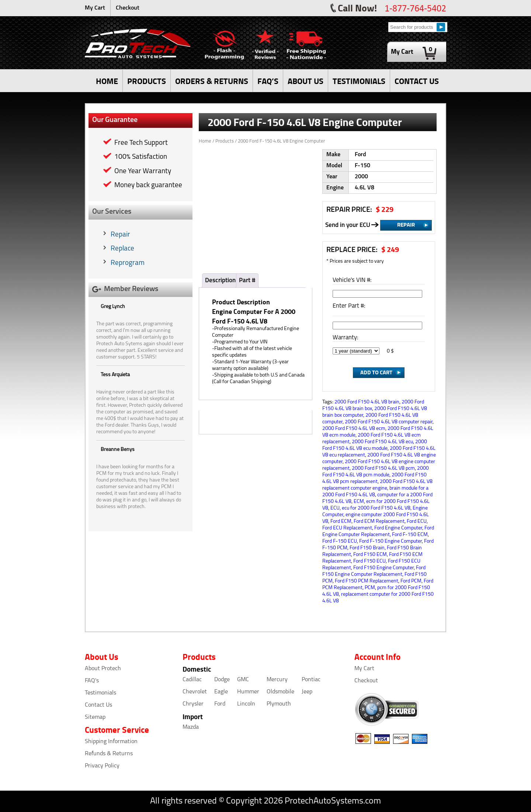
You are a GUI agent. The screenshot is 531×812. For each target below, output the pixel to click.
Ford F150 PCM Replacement (367, 581)
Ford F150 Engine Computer (383, 568)
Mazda (191, 727)
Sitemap (95, 717)
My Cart (95, 8)
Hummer (248, 692)
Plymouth (279, 704)
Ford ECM (341, 521)
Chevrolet (195, 692)
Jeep (307, 692)
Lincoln (246, 704)
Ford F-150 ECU (340, 541)
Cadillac (192, 680)
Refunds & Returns (109, 754)
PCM (370, 588)
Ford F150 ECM (370, 555)
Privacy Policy (102, 766)
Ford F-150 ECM (410, 535)
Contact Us (98, 705)
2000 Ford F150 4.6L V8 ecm (354, 429)
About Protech (103, 669)
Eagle (221, 692)
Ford (220, 704)
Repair (120, 235)
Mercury (277, 680)
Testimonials (100, 693)
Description (220, 281)
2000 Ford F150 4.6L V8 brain (367, 402)
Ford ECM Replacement (379, 521)
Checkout (128, 8)
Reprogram (128, 263)
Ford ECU (417, 521)
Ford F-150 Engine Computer (391, 541)
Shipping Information (111, 742)
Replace (122, 249)
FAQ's (92, 681)
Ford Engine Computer (398, 528)
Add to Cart (376, 372)
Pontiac (311, 680)
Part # (247, 281)
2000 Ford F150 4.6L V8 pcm (383, 468)
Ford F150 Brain (367, 548)
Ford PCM (411, 581)
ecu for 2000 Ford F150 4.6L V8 (376, 508)
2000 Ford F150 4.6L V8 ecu (382, 442)
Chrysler (193, 704)
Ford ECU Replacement (347, 528)
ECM (359, 502)
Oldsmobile (280, 692)
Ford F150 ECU (369, 561)
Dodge (222, 680)
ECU (335, 508)
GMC (243, 680)
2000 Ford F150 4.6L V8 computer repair (389, 422)
